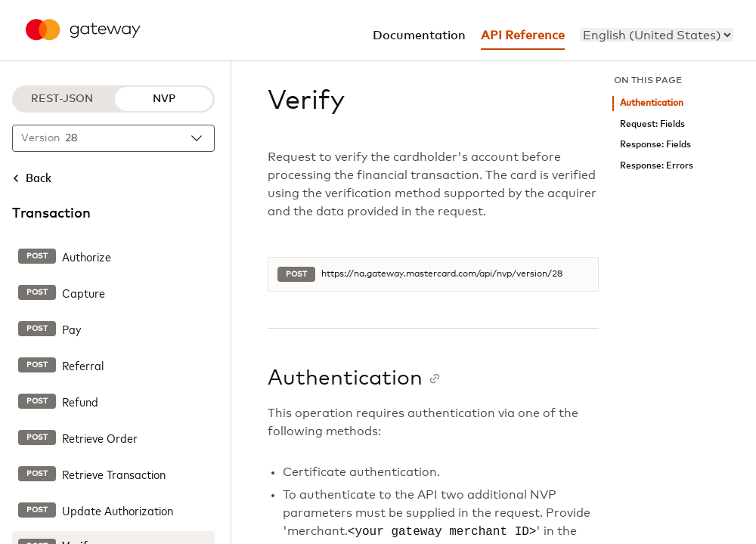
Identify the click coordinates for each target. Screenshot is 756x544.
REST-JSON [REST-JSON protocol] (62, 99)
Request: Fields (652, 124)
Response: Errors (657, 166)
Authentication (652, 103)
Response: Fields (655, 145)
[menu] (657, 35)
